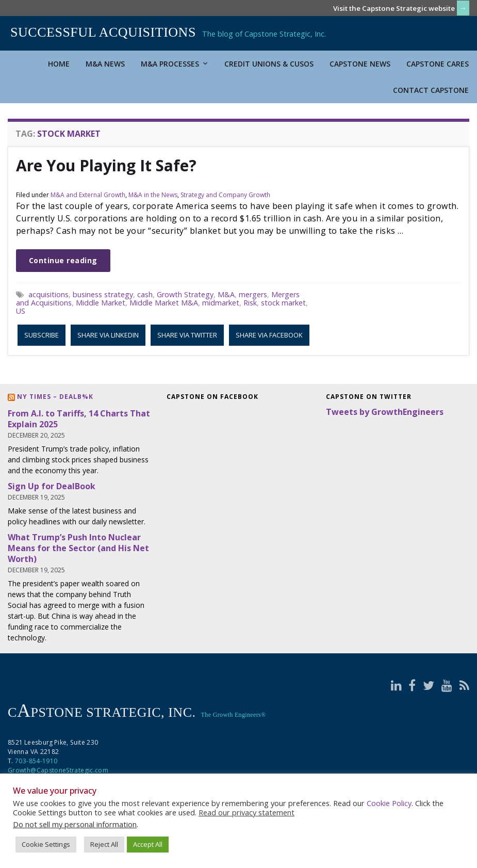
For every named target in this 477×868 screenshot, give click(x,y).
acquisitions (48, 294)
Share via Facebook (269, 335)
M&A (226, 294)
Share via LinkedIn (108, 335)
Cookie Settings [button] (46, 844)
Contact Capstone (431, 90)
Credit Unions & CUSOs (269, 64)
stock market (283, 303)
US (21, 311)
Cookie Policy (389, 803)
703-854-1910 (36, 761)
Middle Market (101, 303)
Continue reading (63, 260)
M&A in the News (153, 195)
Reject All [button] (104, 844)
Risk (250, 303)
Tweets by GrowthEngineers (385, 412)
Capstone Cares (438, 64)
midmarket (221, 303)
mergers (253, 294)
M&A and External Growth (88, 195)
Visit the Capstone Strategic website (394, 8)
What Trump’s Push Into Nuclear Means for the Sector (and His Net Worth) (78, 548)
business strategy (103, 294)
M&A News (105, 64)
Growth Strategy (185, 294)
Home (59, 64)
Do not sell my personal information (75, 824)
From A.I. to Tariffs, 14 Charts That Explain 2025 (79, 419)
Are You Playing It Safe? (106, 165)
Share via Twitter (187, 335)
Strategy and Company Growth (225, 195)
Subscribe (42, 335)
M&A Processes (175, 64)
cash (145, 294)
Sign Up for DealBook (52, 486)
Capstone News (360, 64)
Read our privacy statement (246, 812)
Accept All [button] (148, 844)
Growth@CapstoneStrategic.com (58, 770)
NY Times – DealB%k (55, 397)
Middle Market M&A (164, 303)
